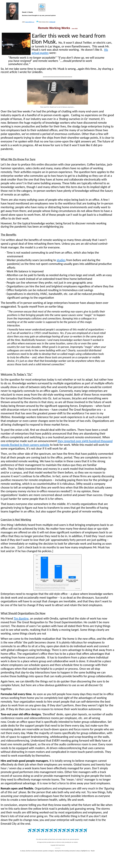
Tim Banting (21, 618)
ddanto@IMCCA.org (30, 22)
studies (61, 260)
